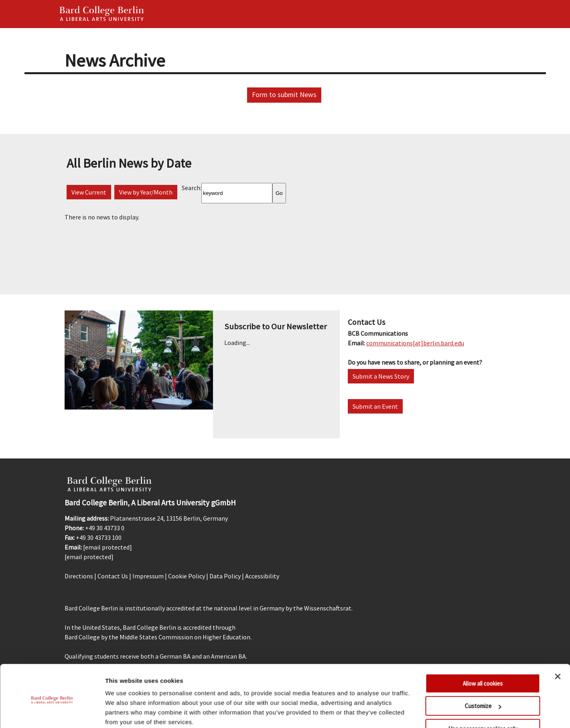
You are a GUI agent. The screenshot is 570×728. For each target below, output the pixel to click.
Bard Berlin (102, 14)
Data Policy (225, 576)
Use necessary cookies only (483, 697)
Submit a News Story (381, 376)
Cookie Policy (187, 576)
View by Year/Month (146, 192)
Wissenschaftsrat (328, 608)
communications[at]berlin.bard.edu (415, 343)
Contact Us (113, 576)
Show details (124, 712)
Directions (79, 576)
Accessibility (262, 576)
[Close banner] (558, 645)
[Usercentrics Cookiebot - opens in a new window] (52, 712)
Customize (483, 674)
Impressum (148, 576)
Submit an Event (375, 406)
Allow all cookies (483, 652)
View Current (89, 192)
